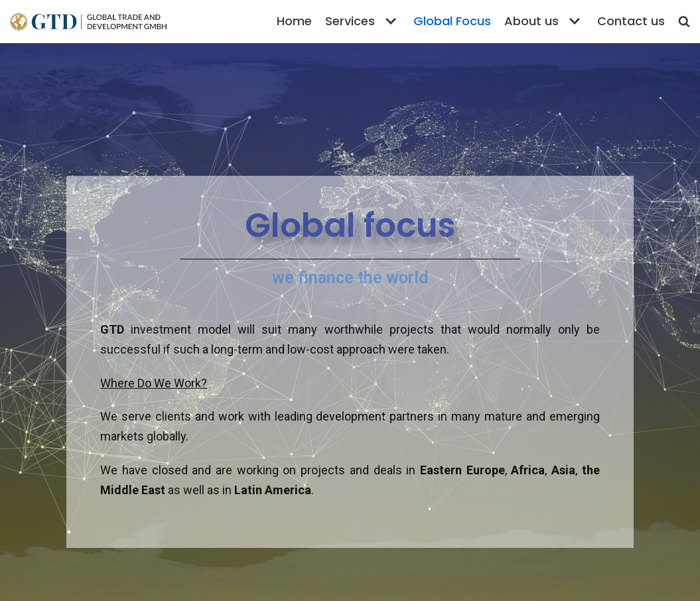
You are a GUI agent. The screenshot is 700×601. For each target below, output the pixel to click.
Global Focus (452, 21)
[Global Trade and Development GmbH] (88, 22)
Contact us (631, 21)
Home (294, 21)
